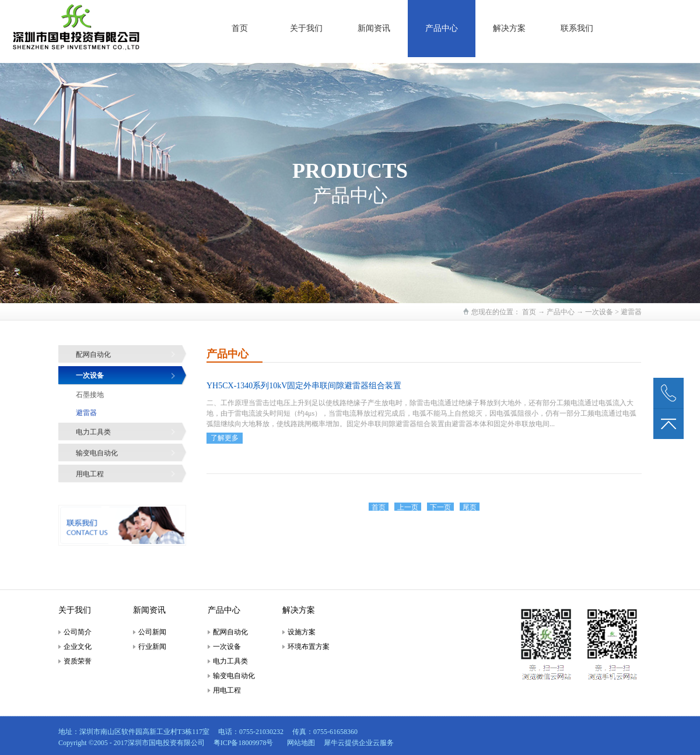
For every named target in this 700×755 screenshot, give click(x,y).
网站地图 (299, 743)
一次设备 (599, 312)
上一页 (408, 507)
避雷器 (631, 312)
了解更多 (225, 438)
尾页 (470, 507)
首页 (240, 28)
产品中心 (561, 312)
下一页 (440, 507)
